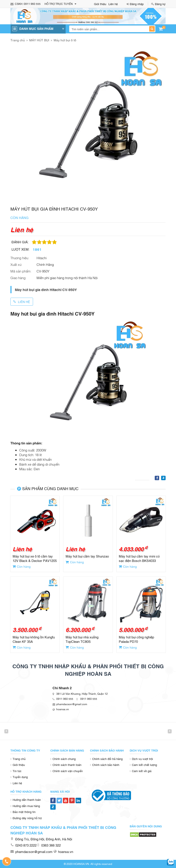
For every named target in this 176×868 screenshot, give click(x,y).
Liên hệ (113, 4)
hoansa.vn (63, 709)
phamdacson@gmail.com (72, 704)
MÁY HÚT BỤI (39, 40)
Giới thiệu (100, 4)
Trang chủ (18, 40)
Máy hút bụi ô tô (65, 40)
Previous (6, 731)
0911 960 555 (32, 4)
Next (170, 731)
